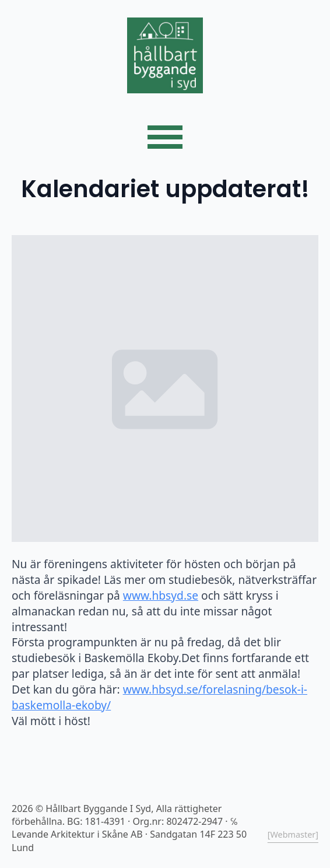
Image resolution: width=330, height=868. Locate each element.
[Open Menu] (165, 137)
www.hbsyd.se (161, 595)
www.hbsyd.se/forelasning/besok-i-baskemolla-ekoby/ (159, 697)
